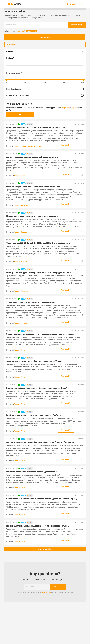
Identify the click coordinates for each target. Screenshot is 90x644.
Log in (83, 4)
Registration (71, 4)
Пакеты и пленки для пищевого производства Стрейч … (33, 472)
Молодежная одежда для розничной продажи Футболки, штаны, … (38, 127)
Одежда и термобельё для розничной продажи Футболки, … (35, 186)
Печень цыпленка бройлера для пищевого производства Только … (38, 526)
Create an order (45, 37)
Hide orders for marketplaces (45, 95)
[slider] (6, 80)
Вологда (24, 205)
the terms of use (46, 592)
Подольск (25, 291)
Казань (24, 262)
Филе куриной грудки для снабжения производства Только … (35, 361)
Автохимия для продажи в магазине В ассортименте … (32, 157)
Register (65, 108)
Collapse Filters (45, 45)
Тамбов (24, 232)
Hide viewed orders (45, 89)
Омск (23, 350)
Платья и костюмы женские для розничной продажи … (32, 216)
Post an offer (66, 145)
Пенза (23, 175)
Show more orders (45, 549)
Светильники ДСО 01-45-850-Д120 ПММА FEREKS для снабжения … (38, 243)
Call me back (58, 587)
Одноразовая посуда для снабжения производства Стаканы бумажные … (41, 442)
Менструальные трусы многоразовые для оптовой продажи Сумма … (39, 272)
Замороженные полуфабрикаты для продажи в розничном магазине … (40, 334)
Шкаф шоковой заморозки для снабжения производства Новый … (38, 388)
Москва (24, 323)
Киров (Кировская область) (32, 146)
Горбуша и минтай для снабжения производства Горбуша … (34, 415)
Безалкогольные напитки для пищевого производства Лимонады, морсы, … (42, 499)
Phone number (32, 586)
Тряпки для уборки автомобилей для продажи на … (30, 302)
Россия (17, 146)
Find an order (12, 25)
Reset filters (20, 31)
